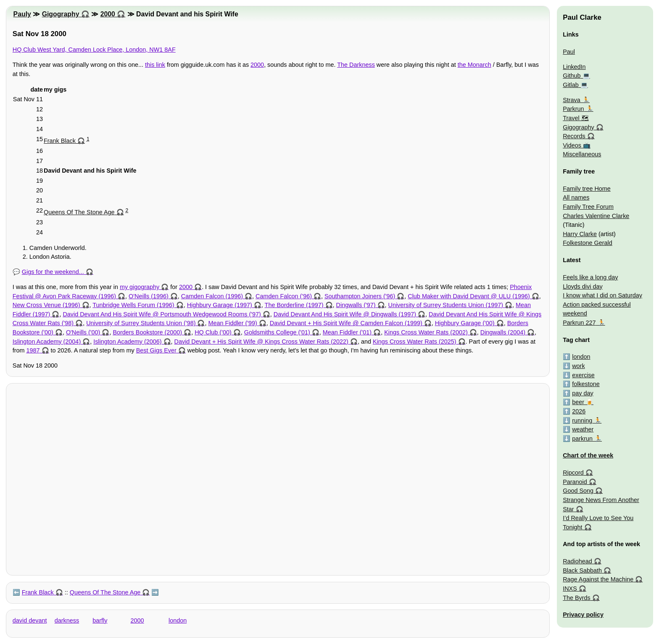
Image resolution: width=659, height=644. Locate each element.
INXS (570, 589)
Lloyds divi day (583, 287)
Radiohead (577, 561)
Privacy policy (583, 615)
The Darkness (356, 65)
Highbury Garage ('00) (465, 323)
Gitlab (571, 85)
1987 (33, 350)
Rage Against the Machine (598, 579)
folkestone (586, 384)
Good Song (578, 491)
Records (574, 136)
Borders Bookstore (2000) (147, 332)
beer (578, 402)
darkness (67, 620)
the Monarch (474, 65)
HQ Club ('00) (213, 332)
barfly (100, 620)
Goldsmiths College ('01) (277, 332)
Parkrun (573, 109)
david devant (30, 620)
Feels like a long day (590, 277)
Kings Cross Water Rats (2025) (415, 342)
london (178, 620)
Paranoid (575, 482)
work (578, 366)
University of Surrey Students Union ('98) (141, 323)
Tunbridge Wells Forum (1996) (133, 305)
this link (155, 65)
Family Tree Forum (588, 207)
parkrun (582, 439)
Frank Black (60, 141)
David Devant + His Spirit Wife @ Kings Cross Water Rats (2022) (261, 342)
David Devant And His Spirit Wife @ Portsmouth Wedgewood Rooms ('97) (162, 314)
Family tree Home (587, 189)
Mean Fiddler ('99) (232, 323)
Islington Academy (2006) (127, 342)
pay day (583, 393)
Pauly (22, 14)
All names (576, 197)
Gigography (61, 14)
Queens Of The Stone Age (79, 212)
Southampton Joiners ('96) (360, 296)
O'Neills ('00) (83, 332)
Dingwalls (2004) (503, 332)
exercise (583, 375)
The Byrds (577, 598)
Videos (572, 145)
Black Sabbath (582, 570)
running (582, 421)
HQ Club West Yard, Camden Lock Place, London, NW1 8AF (94, 50)
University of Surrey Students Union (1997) (446, 305)
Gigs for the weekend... (53, 272)
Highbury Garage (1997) (220, 305)
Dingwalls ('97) (356, 305)
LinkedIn (574, 67)
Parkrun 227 (579, 323)
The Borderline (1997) (294, 305)
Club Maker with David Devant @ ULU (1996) (469, 296)
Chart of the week (588, 455)
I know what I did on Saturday (602, 295)
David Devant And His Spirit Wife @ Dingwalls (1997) (345, 314)
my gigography (140, 287)
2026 (579, 411)
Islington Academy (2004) (47, 342)
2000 (108, 14)
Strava (572, 100)
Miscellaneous (582, 154)
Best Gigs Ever (156, 350)
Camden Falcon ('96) (284, 296)
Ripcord (573, 473)
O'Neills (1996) (149, 296)
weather (583, 429)
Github (572, 76)
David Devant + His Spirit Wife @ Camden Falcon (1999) (346, 323)
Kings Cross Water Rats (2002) (426, 332)
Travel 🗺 (576, 118)
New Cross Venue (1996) (46, 305)
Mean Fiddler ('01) (347, 332)
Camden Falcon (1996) (212, 296)
